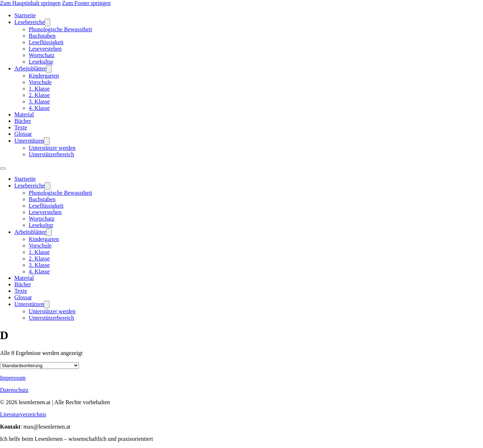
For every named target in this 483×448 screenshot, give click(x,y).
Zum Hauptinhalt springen (30, 3)
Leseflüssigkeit (46, 42)
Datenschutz (14, 390)
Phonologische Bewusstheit (60, 29)
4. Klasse (39, 108)
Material (24, 114)
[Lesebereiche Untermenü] (47, 22)
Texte (21, 127)
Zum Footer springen (86, 3)
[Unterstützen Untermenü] (47, 141)
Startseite (25, 15)
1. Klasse (39, 89)
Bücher (23, 121)
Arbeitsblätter (30, 68)
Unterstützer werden (52, 148)
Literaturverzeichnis (23, 414)
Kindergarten (44, 76)
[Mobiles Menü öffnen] (3, 168)
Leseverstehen (45, 49)
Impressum (13, 378)
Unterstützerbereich (51, 154)
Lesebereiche (29, 22)
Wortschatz (42, 55)
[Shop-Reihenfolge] (40, 366)
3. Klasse (39, 101)
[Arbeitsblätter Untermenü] (49, 69)
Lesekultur (41, 62)
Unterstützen (29, 141)
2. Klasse (39, 95)
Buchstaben (42, 36)
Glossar (23, 134)
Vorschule (40, 82)
